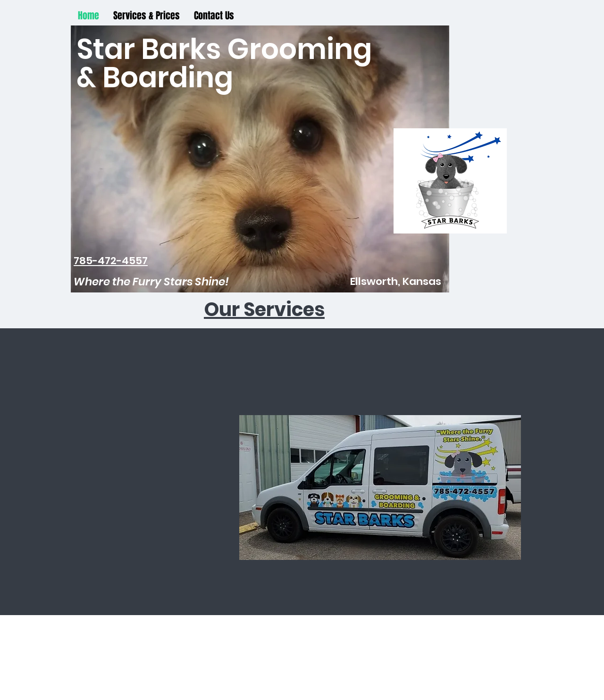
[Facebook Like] (302, 414)
